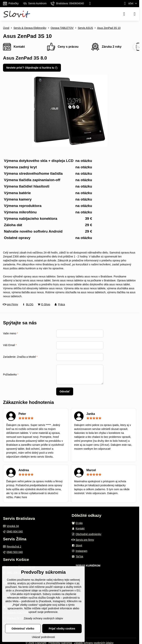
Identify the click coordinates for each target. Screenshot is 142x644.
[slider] (26, 418)
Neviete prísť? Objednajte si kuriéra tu (32, 68)
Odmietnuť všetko (23, 629)
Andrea (24, 470)
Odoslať (65, 391)
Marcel (91, 470)
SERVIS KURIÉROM (88, 566)
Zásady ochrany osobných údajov (43, 618)
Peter (22, 414)
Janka (91, 414)
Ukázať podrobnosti (43, 637)
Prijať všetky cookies (62, 629)
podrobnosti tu (71, 598)
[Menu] (135, 14)
